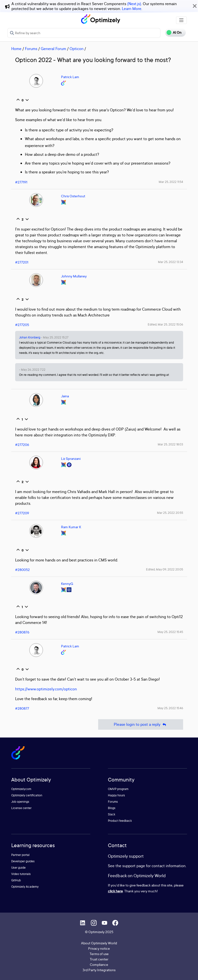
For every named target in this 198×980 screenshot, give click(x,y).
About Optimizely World (99, 943)
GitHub (16, 880)
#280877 (22, 708)
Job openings (20, 802)
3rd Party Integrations (99, 970)
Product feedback (120, 821)
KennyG (67, 584)
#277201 (22, 262)
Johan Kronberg (30, 337)
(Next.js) (134, 4)
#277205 (22, 325)
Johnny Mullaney (74, 276)
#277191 (21, 182)
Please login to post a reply (141, 724)
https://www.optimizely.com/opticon (46, 689)
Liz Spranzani (71, 458)
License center (21, 808)
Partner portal (20, 855)
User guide (18, 868)
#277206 (22, 445)
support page (134, 866)
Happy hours (116, 795)
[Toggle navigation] (181, 20)
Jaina (65, 396)
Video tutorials (21, 874)
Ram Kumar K (71, 527)
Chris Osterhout (73, 196)
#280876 (22, 632)
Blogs (112, 808)
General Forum (53, 49)
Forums (31, 49)
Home (16, 49)
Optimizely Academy (25, 887)
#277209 (22, 513)
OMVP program (118, 789)
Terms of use (99, 954)
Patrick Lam (70, 77)
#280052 (22, 570)
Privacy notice (99, 948)
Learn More (132, 9)
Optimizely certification (27, 795)
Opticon (77, 49)
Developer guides (23, 861)
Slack (112, 814)
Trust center (99, 959)
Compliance (99, 964)
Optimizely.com (21, 789)
